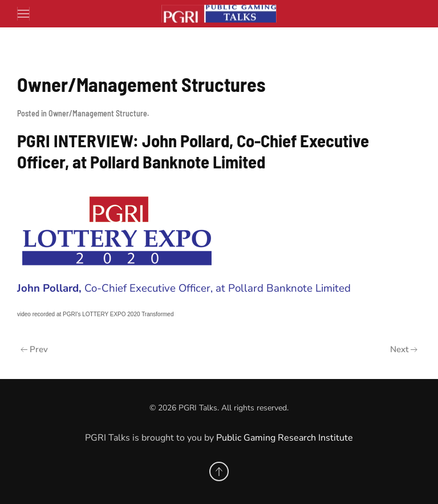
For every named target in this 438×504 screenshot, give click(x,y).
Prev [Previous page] (34, 349)
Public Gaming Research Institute (285, 438)
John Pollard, (51, 288)
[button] (24, 14)
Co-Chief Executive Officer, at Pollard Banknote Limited (218, 288)
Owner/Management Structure (98, 113)
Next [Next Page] (404, 349)
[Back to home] (219, 14)
